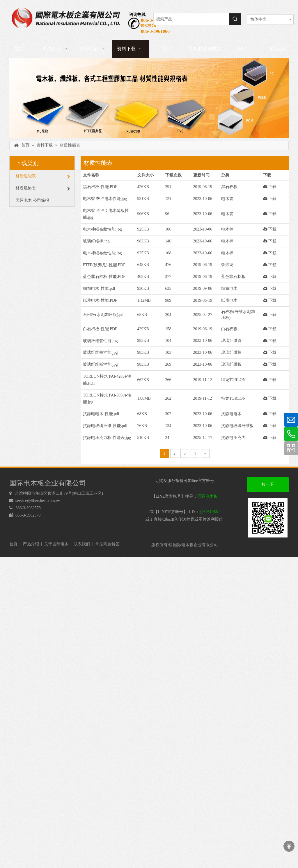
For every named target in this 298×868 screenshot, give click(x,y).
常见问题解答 (107, 544)
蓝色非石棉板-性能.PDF (104, 277)
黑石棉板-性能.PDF (100, 187)
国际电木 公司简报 (32, 200)
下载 (270, 187)
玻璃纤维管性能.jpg (100, 341)
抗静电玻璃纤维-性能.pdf (105, 426)
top (289, 846)
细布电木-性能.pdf (99, 289)
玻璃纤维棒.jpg (96, 241)
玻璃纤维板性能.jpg (100, 364)
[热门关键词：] (235, 19)
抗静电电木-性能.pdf (101, 414)
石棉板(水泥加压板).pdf (104, 315)
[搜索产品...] (191, 19)
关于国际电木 (56, 544)
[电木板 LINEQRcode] (268, 518)
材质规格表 (43, 189)
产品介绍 (31, 544)
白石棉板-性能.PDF (100, 329)
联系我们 (82, 544)
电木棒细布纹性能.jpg (102, 229)
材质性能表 (43, 176)
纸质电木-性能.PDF (100, 300)
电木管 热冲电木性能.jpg (105, 199)
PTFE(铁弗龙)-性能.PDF (104, 265)
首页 (13, 544)
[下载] (149, 98)
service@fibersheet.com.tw (38, 501)
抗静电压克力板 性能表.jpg (107, 438)
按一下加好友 (268, 487)
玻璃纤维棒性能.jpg (100, 352)
